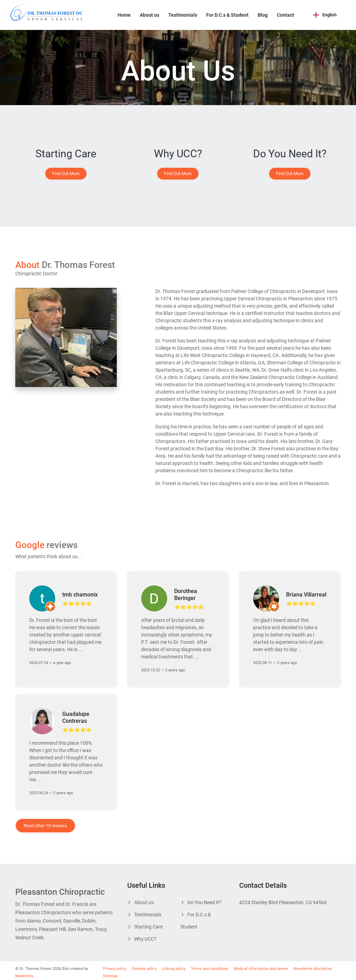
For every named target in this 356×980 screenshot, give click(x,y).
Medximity (24, 973)
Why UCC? (145, 936)
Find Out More (66, 173)
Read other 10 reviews (45, 823)
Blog (263, 15)
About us (149, 15)
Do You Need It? (204, 900)
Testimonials (183, 15)
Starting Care (148, 924)
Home (124, 15)
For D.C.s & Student (227, 15)
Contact (285, 15)
